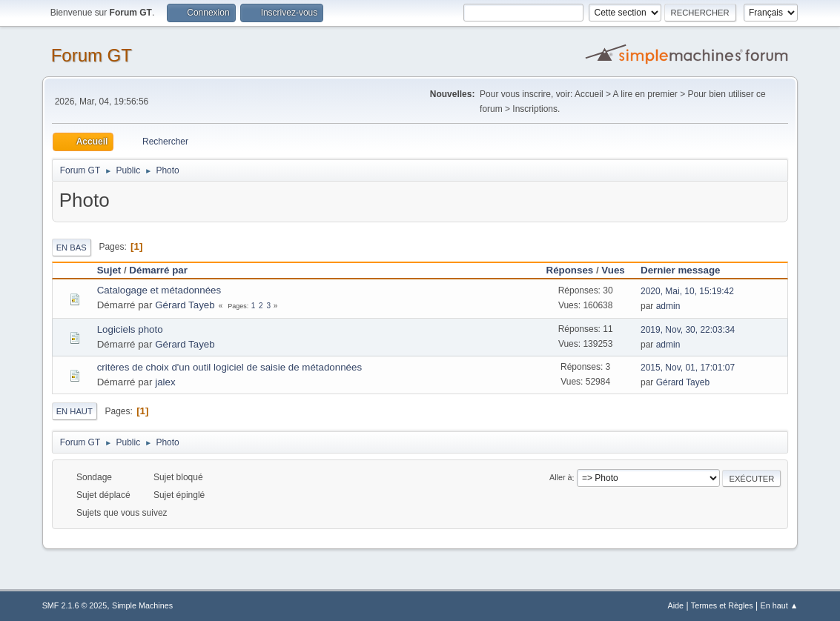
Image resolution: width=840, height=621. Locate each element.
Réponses (570, 270)
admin (668, 306)
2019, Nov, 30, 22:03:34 (688, 330)
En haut (75, 411)
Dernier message (687, 270)
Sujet (109, 270)
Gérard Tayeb (185, 305)
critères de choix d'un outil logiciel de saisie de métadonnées (229, 367)
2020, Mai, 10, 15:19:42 (687, 291)
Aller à (561, 478)
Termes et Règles (722, 605)
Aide (675, 605)
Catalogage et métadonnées (159, 290)
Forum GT (92, 55)
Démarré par (158, 270)
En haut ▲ (780, 605)
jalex (165, 382)
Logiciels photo (130, 329)
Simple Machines (142, 605)
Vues (613, 270)
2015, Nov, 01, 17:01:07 (688, 368)
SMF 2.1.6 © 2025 (75, 605)
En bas (72, 248)
